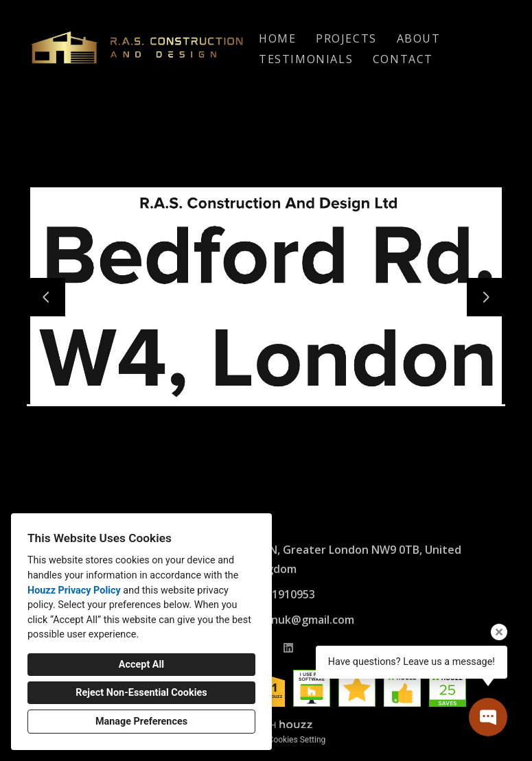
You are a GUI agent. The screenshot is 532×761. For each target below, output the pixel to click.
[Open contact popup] (488, 717)
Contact (403, 59)
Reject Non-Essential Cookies (141, 693)
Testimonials (306, 59)
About (419, 38)
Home (277, 38)
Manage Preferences (141, 722)
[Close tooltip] (499, 632)
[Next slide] (486, 297)
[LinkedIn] (288, 648)
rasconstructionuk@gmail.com (273, 620)
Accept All (141, 665)
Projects (346, 38)
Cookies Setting (297, 740)
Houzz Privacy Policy (74, 590)
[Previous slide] (46, 297)
